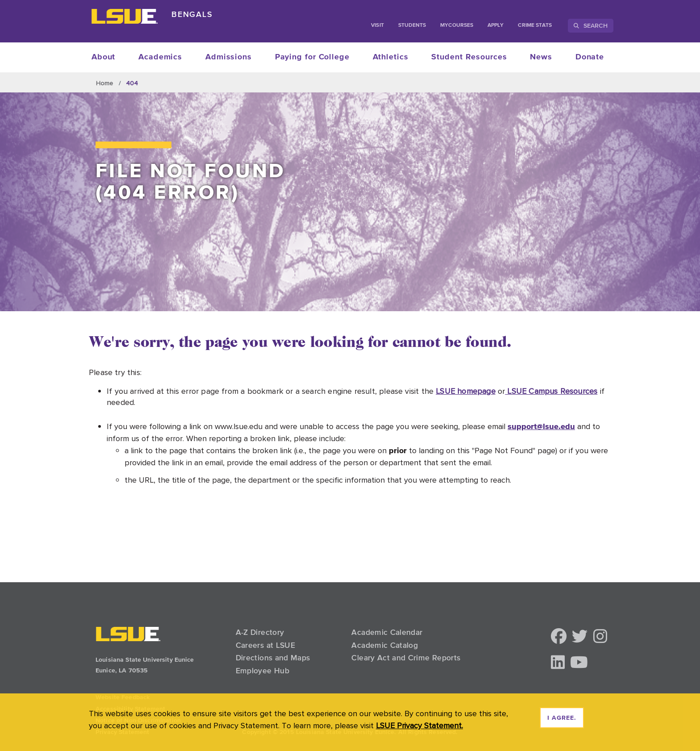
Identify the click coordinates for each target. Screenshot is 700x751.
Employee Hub (262, 671)
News (541, 57)
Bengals (192, 14)
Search (591, 25)
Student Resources (469, 57)
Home (105, 83)
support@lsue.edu (541, 426)
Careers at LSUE (265, 645)
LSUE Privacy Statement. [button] (419, 725)
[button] (559, 637)
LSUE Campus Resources (551, 391)
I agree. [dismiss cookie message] (562, 718)
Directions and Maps (273, 658)
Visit (377, 25)
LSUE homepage (465, 391)
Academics (160, 57)
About (104, 57)
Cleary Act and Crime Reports (406, 658)
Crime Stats (535, 25)
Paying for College (312, 57)
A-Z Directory (260, 632)
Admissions (229, 57)
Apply (496, 25)
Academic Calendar (387, 632)
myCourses (457, 25)
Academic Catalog (385, 645)
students (412, 25)
